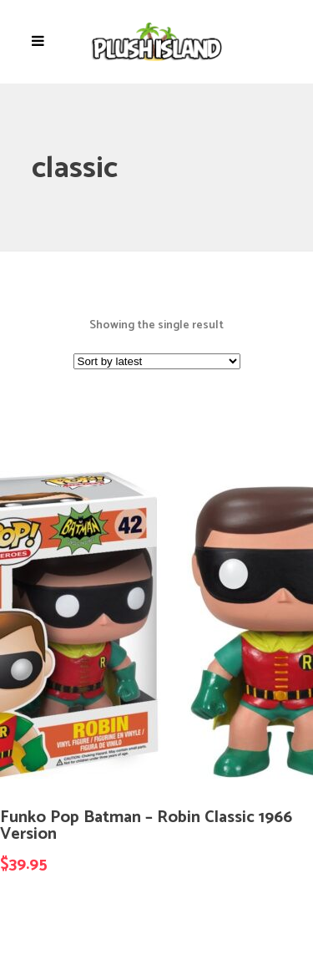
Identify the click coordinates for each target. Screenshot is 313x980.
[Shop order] (157, 361)
